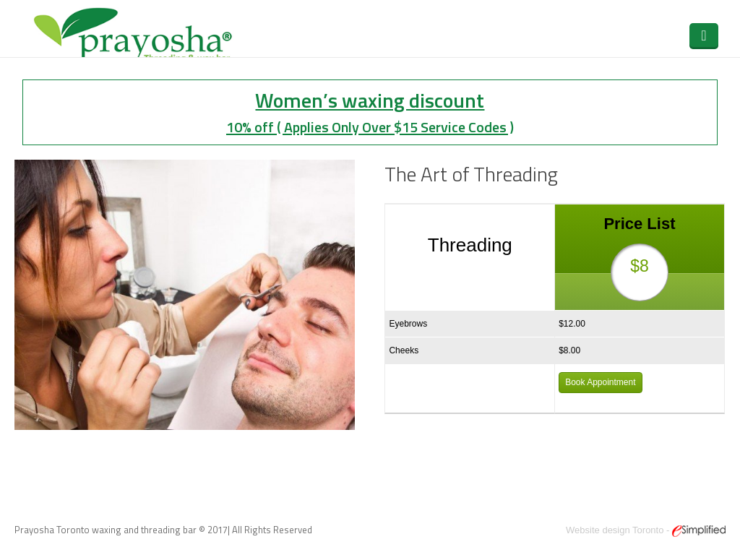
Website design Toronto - (646, 530)
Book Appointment (600, 382)
